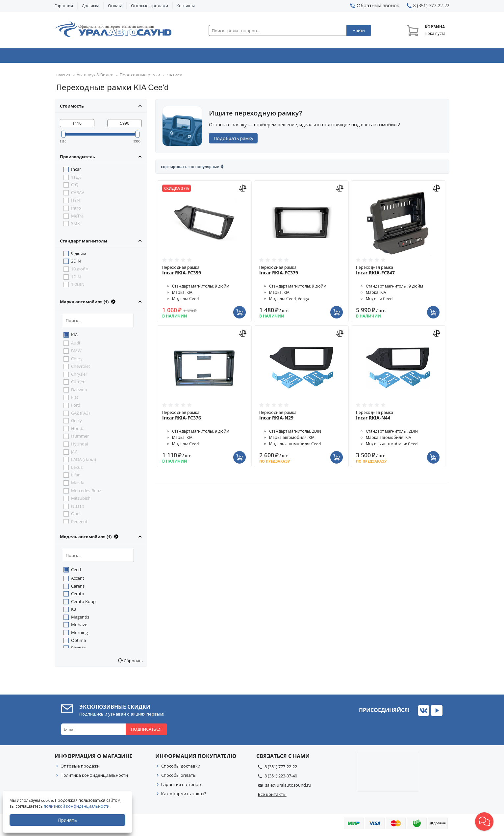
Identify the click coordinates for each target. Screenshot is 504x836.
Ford (76, 407)
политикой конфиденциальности (77, 806)
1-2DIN (78, 286)
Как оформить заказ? (184, 796)
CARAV (78, 194)
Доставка (90, 6)
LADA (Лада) (84, 461)
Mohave (79, 626)
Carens (78, 588)
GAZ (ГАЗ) (80, 415)
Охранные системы (174, 57)
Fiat (75, 399)
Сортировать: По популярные (190, 169)
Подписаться (146, 731)
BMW (76, 353)
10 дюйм (80, 271)
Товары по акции (412, 57)
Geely (76, 422)
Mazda (78, 485)
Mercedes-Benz (86, 493)
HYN (76, 202)
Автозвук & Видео (93, 57)
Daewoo (79, 392)
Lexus (77, 469)
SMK (76, 225)
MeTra (77, 218)
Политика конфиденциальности (94, 777)
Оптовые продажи (150, 6)
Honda (78, 430)
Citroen (78, 384)
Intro (76, 210)
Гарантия (64, 6)
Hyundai (79, 446)
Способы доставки (181, 768)
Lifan (76, 477)
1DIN (76, 279)
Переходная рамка (204, 272)
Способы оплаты (179, 777)
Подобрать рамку (236, 140)
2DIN (76, 263)
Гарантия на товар (181, 786)
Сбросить (133, 663)
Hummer (80, 438)
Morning (79, 634)
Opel (76, 516)
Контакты (186, 6)
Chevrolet (81, 368)
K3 (74, 611)
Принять (68, 820)
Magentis (80, 619)
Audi (76, 345)
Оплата (115, 6)
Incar (76, 171)
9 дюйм (79, 255)
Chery (77, 361)
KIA (74, 337)
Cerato (78, 595)
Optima (78, 642)
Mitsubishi (81, 500)
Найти (359, 30)
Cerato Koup (83, 603)
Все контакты (272, 796)
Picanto (78, 650)
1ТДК (76, 179)
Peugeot (79, 523)
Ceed (76, 571)
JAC (74, 454)
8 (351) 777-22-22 (281, 769)
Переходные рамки (132, 77)
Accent (78, 580)
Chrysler (79, 376)
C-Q (75, 187)
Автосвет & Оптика (334, 57)
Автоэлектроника (254, 57)
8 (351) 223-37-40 (281, 778)
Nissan (78, 508)
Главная (63, 77)
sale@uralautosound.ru (288, 787)
